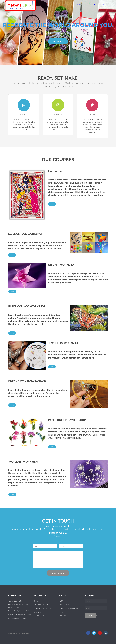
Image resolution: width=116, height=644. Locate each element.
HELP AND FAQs (39, 616)
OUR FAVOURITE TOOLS (42, 608)
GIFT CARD (38, 612)
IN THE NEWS (64, 616)
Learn (96, 5)
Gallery (80, 5)
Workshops (69, 5)
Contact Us (107, 5)
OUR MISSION (64, 605)
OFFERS (37, 601)
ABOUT (62, 601)
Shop (89, 5)
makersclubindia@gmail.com (18, 618)
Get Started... (58, 41)
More (52, 204)
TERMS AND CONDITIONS (68, 608)
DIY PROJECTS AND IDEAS (43, 605)
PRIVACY (62, 612)
